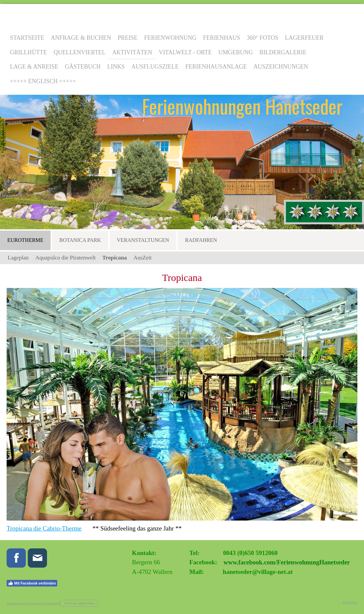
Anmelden (350, 602)
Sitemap (52, 603)
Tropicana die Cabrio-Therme (44, 528)
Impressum (15, 603)
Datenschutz (34, 603)
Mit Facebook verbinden (32, 583)
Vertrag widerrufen (79, 603)
